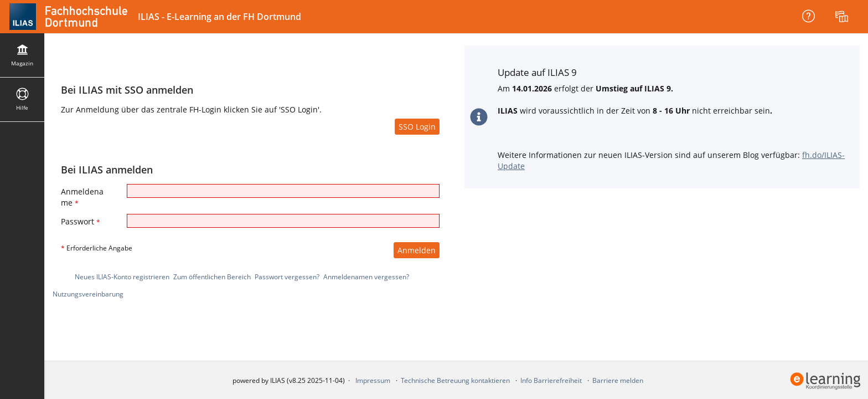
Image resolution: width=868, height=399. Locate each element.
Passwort (81, 221)
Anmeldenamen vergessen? (366, 277)
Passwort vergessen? (287, 277)
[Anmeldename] (283, 191)
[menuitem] (843, 17)
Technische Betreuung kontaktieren (455, 380)
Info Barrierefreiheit (551, 380)
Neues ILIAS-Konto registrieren (122, 277)
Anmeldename (82, 197)
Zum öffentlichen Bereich (212, 277)
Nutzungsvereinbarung (88, 294)
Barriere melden (618, 380)
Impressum (373, 380)
